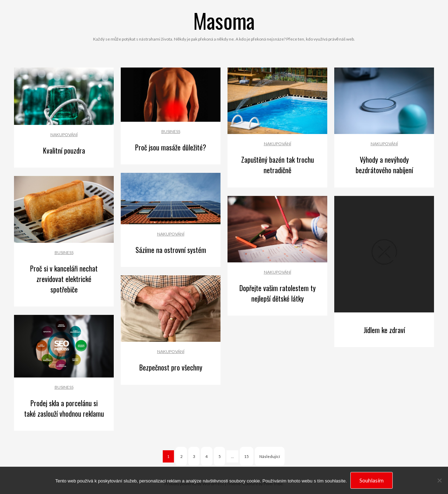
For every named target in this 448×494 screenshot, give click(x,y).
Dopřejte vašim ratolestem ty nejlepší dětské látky (278, 293)
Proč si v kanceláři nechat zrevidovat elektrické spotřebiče (64, 279)
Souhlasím (372, 480)
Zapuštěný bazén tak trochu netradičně (278, 165)
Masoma (224, 20)
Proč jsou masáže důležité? (171, 147)
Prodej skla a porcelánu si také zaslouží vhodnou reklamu (64, 408)
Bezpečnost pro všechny (171, 367)
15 (246, 456)
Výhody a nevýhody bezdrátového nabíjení (384, 165)
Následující (270, 456)
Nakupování (64, 135)
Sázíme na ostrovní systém (171, 250)
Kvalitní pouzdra (64, 150)
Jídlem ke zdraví (384, 330)
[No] (439, 480)
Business (171, 131)
